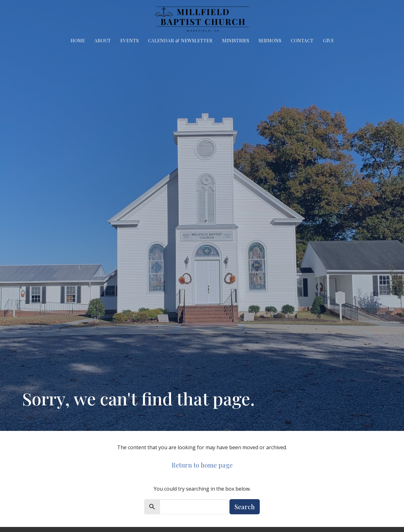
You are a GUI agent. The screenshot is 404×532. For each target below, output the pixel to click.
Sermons (270, 40)
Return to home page (202, 465)
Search (245, 507)
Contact (302, 40)
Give (328, 40)
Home (78, 40)
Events (129, 40)
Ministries (235, 40)
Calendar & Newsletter (180, 40)
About (103, 40)
